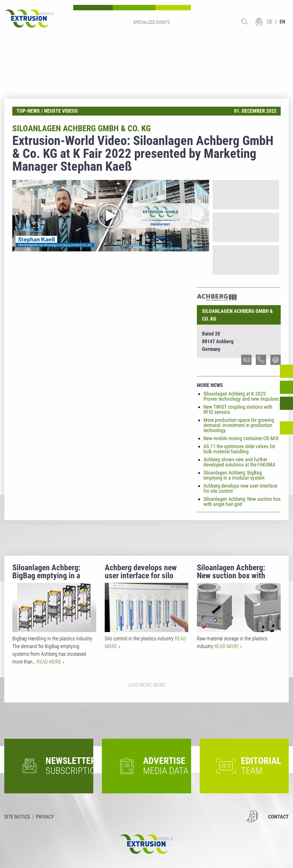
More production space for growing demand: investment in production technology (239, 425)
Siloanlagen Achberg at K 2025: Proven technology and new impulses (241, 396)
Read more (50, 662)
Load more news (146, 685)
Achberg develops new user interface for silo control (240, 488)
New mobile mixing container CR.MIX (241, 438)
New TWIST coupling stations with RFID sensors (238, 409)
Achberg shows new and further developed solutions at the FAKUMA (239, 462)
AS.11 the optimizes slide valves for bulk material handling (239, 449)
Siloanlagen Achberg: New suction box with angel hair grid (242, 501)
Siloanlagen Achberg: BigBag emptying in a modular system (234, 475)
